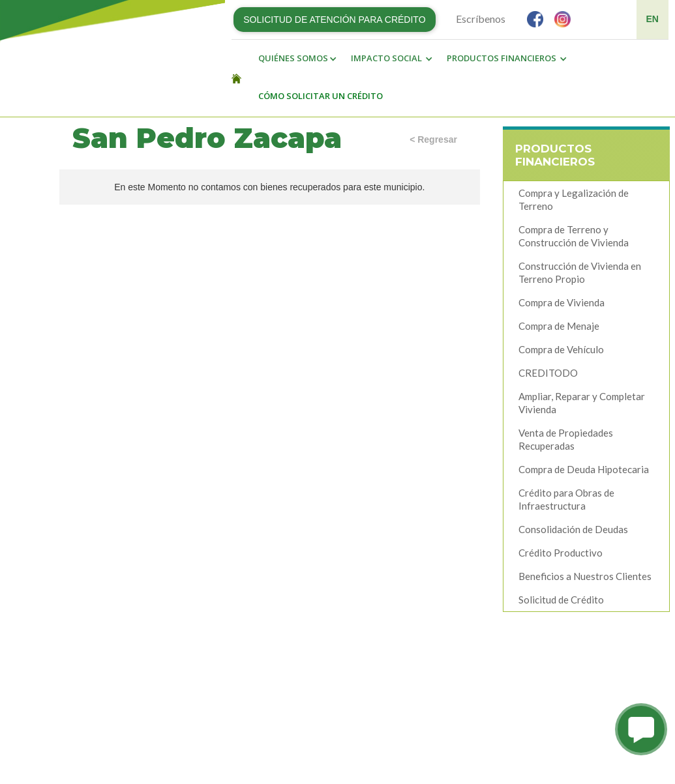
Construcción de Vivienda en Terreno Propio (580, 272)
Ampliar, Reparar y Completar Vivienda (582, 403)
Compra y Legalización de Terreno (574, 199)
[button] (294, 59)
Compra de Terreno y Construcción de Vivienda (574, 236)
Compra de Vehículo (561, 349)
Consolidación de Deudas (573, 529)
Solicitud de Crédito (561, 600)
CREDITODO (548, 373)
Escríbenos (481, 19)
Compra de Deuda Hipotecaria (584, 469)
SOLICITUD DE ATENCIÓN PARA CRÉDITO (334, 20)
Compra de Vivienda (562, 302)
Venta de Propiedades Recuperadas (566, 439)
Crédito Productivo (561, 553)
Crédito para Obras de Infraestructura (566, 499)
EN (652, 19)
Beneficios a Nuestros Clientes (585, 576)
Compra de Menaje (559, 326)
